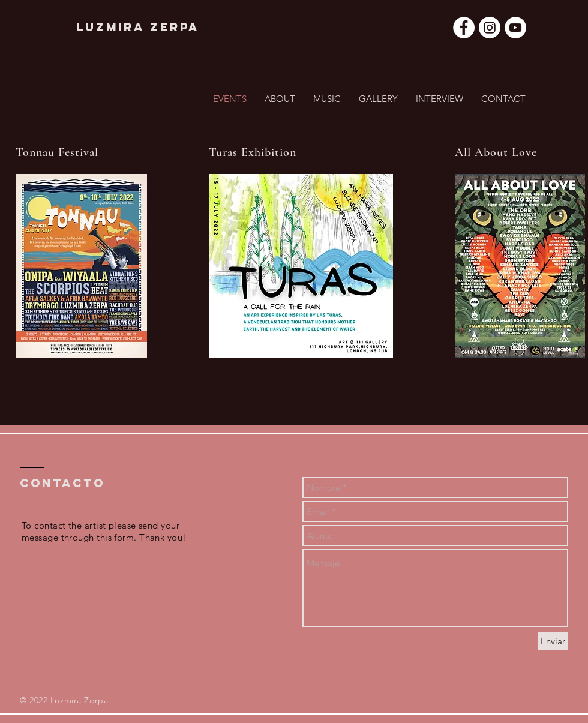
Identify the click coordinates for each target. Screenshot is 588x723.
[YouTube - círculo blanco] (515, 28)
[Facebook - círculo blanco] (464, 28)
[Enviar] (553, 641)
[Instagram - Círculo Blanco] (490, 28)
